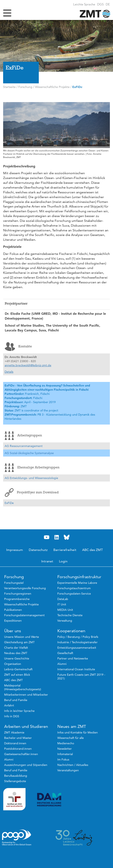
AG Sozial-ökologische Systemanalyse (29, 453)
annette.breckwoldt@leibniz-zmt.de (28, 365)
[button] (108, 4)
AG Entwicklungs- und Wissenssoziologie (31, 478)
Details (9, 372)
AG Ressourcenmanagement (24, 446)
